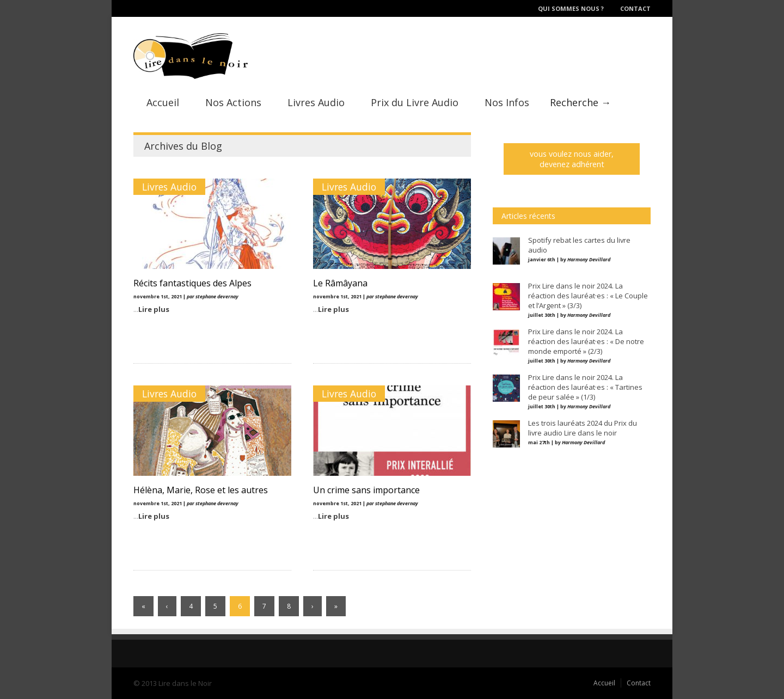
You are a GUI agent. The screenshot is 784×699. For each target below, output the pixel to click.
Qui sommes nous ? (571, 8)
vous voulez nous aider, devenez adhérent (572, 159)
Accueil (163, 102)
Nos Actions (233, 102)
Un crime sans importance (366, 490)
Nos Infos (507, 102)
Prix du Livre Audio (415, 102)
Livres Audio (316, 102)
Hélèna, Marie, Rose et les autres (201, 490)
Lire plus (154, 309)
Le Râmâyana (340, 283)
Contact (635, 8)
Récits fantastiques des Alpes (192, 283)
